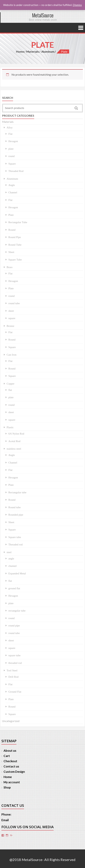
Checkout (10, 761)
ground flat (14, 588)
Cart (7, 756)
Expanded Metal (17, 573)
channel (12, 566)
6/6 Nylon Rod (16, 434)
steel (9, 552)
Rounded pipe (16, 515)
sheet (11, 311)
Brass (9, 267)
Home (20, 51)
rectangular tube (17, 611)
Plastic (10, 427)
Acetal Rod (14, 441)
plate (11, 149)
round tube (14, 303)
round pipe (14, 625)
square (12, 318)
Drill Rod (13, 677)
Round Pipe (15, 237)
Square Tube (15, 260)
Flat (10, 134)
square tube (14, 655)
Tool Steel (12, 670)
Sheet (11, 252)
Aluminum (48, 51)
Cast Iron (11, 355)
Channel (13, 192)
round (11, 156)
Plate (11, 215)
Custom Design (14, 772)
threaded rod (15, 663)
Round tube (14, 507)
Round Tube (15, 245)
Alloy (10, 127)
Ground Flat (15, 692)
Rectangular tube (17, 492)
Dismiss (77, 5)
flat (10, 390)
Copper (10, 384)
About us (10, 751)
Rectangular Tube (18, 222)
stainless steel (14, 449)
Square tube (15, 537)
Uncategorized (11, 721)
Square (12, 164)
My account (12, 782)
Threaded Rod (16, 171)
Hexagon (13, 141)
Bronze (10, 326)
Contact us (11, 766)
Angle (12, 185)
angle (11, 558)
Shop (7, 787)
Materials (33, 51)
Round (12, 230)
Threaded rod (15, 544)
